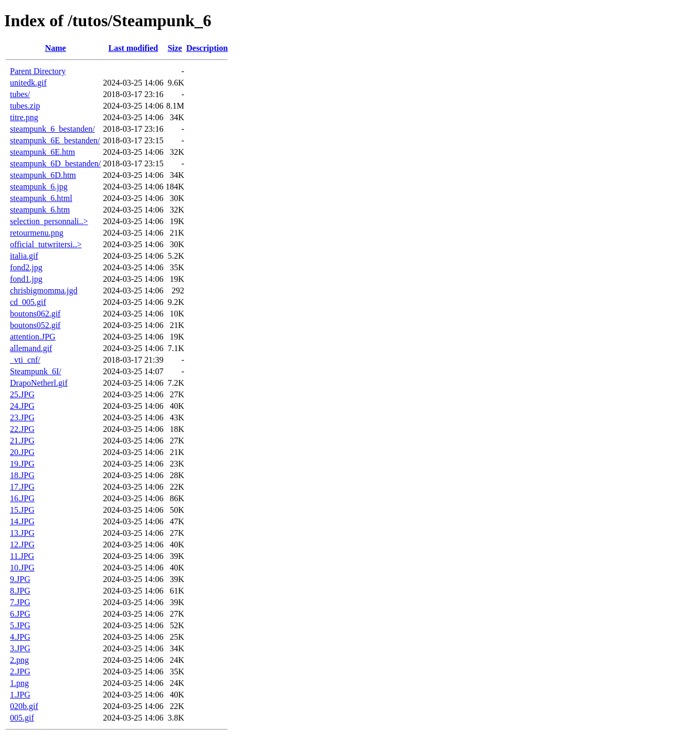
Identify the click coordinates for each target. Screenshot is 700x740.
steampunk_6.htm (40, 210)
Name (56, 48)
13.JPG (22, 533)
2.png (19, 660)
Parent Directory (38, 71)
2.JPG (20, 672)
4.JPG (20, 637)
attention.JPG (33, 337)
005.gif (22, 718)
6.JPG (20, 614)
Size (175, 48)
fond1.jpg (26, 279)
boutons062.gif (35, 314)
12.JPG (22, 545)
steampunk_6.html (41, 198)
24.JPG (22, 406)
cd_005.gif (28, 302)
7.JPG (20, 602)
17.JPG (22, 487)
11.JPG (22, 556)
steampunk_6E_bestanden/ (55, 140)
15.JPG (22, 510)
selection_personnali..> (49, 221)
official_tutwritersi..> (46, 244)
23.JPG (22, 417)
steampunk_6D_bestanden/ (55, 163)
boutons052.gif (35, 325)
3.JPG (20, 648)
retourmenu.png (37, 233)
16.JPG (22, 498)
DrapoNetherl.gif (39, 383)
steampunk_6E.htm (43, 152)
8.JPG (20, 591)
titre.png (24, 117)
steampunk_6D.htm (43, 175)
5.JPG (20, 625)
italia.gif (24, 256)
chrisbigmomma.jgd (44, 290)
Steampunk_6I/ (36, 371)
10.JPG (22, 568)
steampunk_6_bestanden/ (52, 129)
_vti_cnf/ (25, 360)
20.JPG (22, 452)
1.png (19, 683)
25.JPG (22, 394)
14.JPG (22, 521)
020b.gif (24, 706)
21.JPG (22, 441)
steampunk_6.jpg (39, 187)
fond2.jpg (26, 267)
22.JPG (22, 429)
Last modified (134, 48)
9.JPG (20, 579)
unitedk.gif (28, 83)
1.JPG (20, 695)
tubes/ (20, 94)
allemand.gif (31, 348)
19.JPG (22, 464)
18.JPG (22, 475)
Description (207, 48)
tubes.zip (25, 106)
